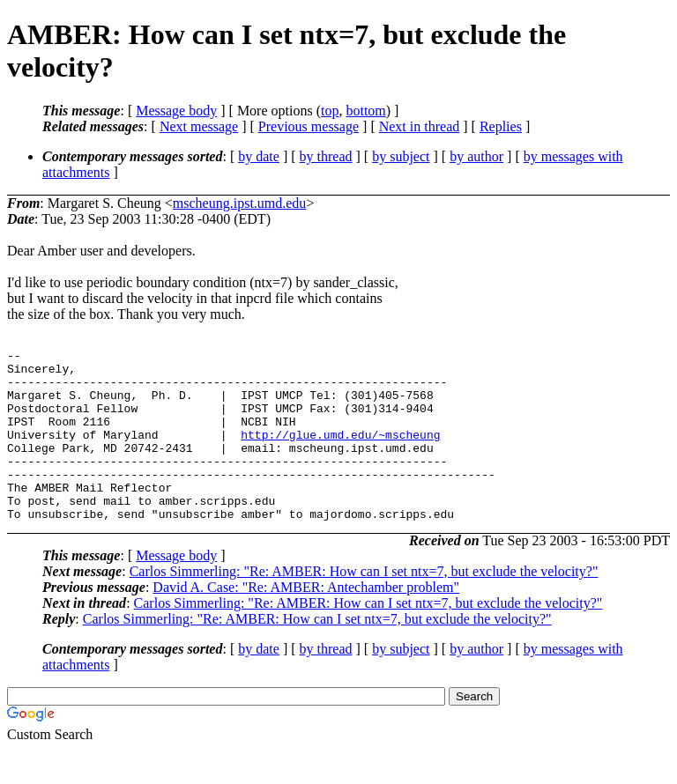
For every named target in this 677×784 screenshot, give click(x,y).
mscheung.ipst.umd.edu (240, 203)
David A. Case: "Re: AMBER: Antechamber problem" (306, 621)
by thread (326, 156)
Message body (176, 111)
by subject (401, 156)
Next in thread (420, 126)
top (330, 111)
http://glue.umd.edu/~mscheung (340, 453)
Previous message (309, 126)
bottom (365, 111)
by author (476, 156)
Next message (199, 126)
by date (259, 156)
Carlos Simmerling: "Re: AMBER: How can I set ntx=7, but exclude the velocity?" (364, 606)
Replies (501, 126)
